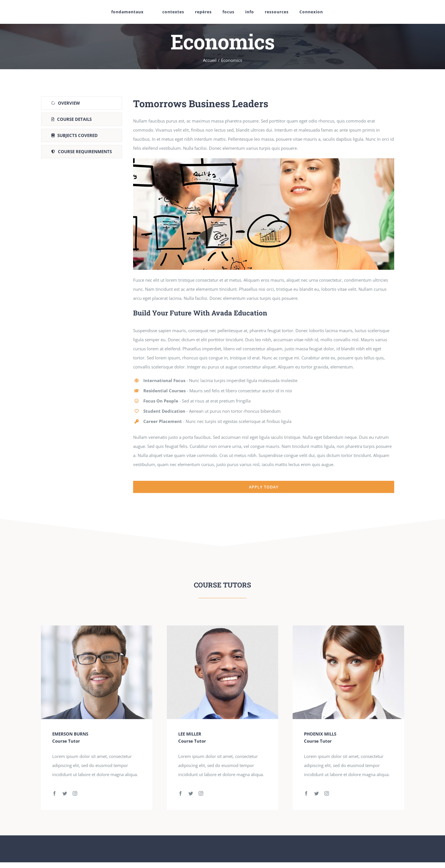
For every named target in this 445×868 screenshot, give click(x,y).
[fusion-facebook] (54, 793)
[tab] (82, 103)
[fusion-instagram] (75, 793)
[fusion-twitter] (65, 793)
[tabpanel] (264, 295)
